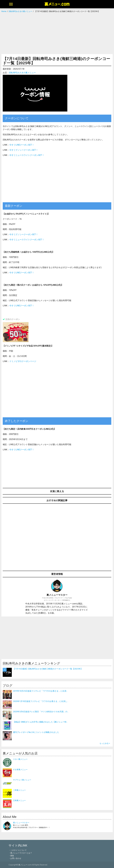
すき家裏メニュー (20, 770)
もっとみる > (105, 743)
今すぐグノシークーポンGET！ (24, 150)
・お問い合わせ (15, 858)
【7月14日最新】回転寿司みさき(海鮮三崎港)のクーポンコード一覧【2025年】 (48, 669)
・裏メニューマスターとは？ (20, 853)
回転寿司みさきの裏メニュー (22, 73)
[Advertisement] (57, 33)
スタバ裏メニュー (20, 759)
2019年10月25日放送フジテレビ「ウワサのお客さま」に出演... (40, 691)
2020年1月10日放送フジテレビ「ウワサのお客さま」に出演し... (41, 701)
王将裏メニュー (19, 800)
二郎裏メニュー (19, 790)
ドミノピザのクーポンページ (23, 361)
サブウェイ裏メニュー (22, 780)
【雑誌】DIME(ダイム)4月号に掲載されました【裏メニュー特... (40, 722)
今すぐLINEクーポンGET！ (22, 145)
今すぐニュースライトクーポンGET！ (27, 155)
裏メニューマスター (21, 823)
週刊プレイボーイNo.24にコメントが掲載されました (36, 732)
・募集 (11, 856)
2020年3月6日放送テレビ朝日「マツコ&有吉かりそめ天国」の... (41, 712)
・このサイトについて (18, 850)
